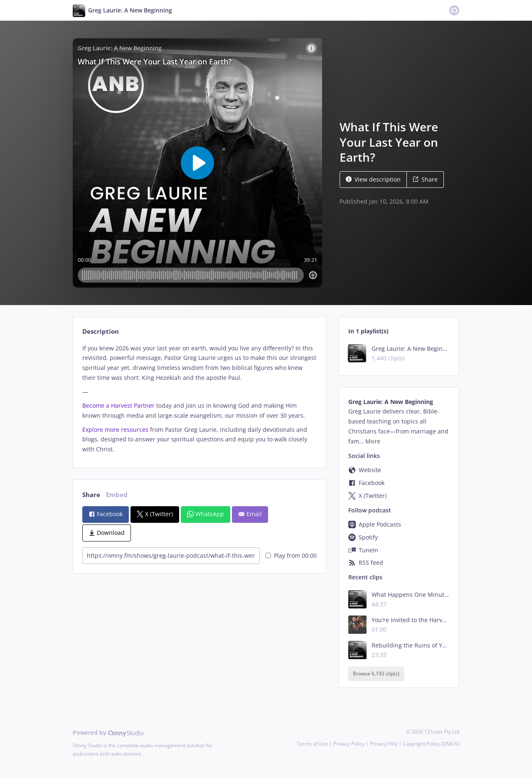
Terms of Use (312, 744)
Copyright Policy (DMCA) (431, 744)
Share (425, 179)
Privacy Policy (349, 744)
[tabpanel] (199, 399)
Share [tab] (91, 495)
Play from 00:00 (291, 555)
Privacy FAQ (384, 744)
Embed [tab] (117, 495)
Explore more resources (115, 430)
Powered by (108, 732)
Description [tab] (101, 331)
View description (373, 179)
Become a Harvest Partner (118, 405)
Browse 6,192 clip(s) (376, 673)
